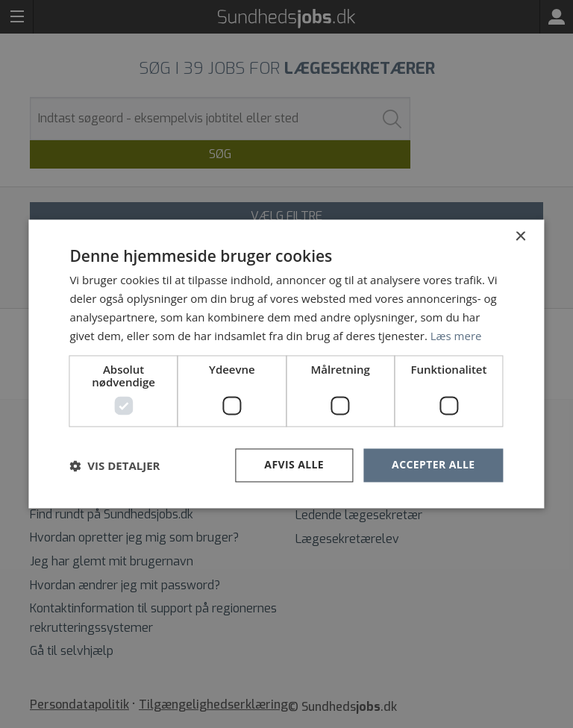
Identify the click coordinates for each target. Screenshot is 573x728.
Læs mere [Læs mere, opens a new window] (456, 336)
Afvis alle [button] (294, 465)
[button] (115, 465)
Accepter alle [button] (433, 465)
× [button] (520, 237)
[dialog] (286, 364)
